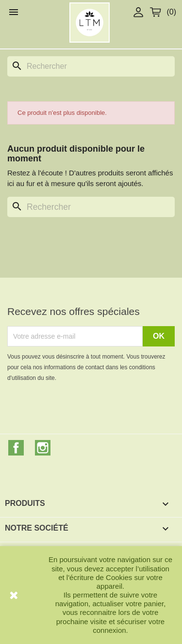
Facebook (16, 448)
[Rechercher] (91, 66)
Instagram (43, 448)
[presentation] (88, 410)
